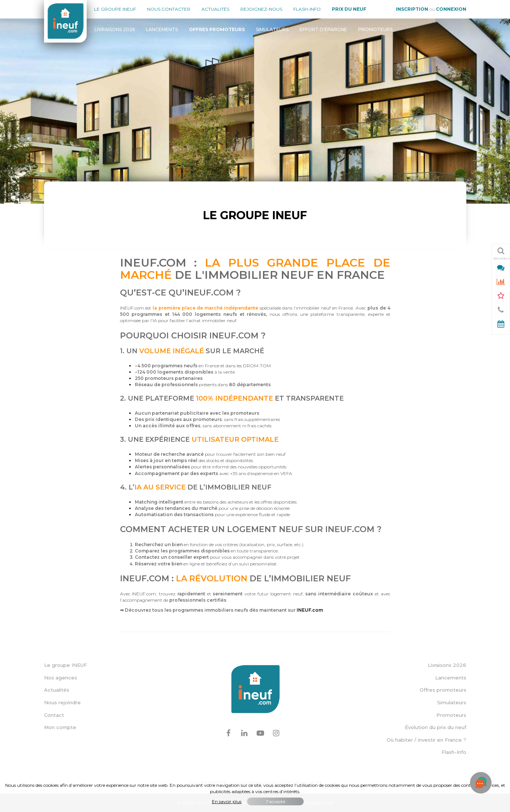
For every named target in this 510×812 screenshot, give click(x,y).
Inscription (412, 9)
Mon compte (60, 727)
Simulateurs (272, 29)
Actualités (215, 9)
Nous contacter (169, 9)
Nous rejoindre (62, 702)
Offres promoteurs (443, 690)
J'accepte (275, 801)
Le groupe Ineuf (115, 9)
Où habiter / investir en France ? (426, 740)
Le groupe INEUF (66, 665)
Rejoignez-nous (261, 9)
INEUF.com (310, 610)
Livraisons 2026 (115, 29)
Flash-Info (307, 9)
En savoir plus (227, 801)
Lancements (162, 29)
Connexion (451, 9)
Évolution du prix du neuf (436, 727)
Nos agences (61, 678)
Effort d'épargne (323, 29)
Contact (54, 715)
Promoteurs (375, 29)
